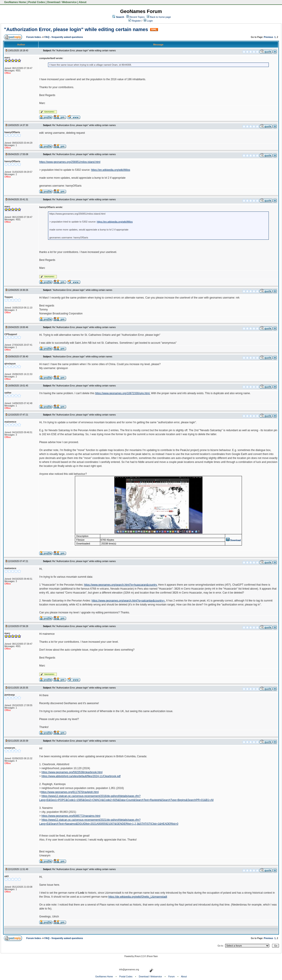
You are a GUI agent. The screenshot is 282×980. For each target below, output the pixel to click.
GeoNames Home (15, 2)
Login (148, 21)
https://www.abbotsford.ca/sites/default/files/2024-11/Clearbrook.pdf (81, 776)
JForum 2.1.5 (140, 956)
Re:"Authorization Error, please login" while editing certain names (84, 51)
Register (135, 21)
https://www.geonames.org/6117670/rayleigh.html (70, 792)
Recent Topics (137, 17)
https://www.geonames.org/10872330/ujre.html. (123, 393)
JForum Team (152, 956)
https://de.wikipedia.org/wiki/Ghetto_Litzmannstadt (138, 897)
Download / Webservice (62, 2)
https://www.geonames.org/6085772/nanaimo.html (71, 816)
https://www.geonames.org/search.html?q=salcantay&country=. (129, 601)
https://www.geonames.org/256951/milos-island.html (70, 162)
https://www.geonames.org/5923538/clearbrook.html (72, 772)
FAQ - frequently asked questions (64, 37)
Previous (269, 37)
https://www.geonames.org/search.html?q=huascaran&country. (121, 585)
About (83, 2)
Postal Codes (37, 2)
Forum (172, 977)
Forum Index (34, 37)
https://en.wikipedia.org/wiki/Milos (110, 170)
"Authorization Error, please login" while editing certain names (76, 29)
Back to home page (160, 17)
